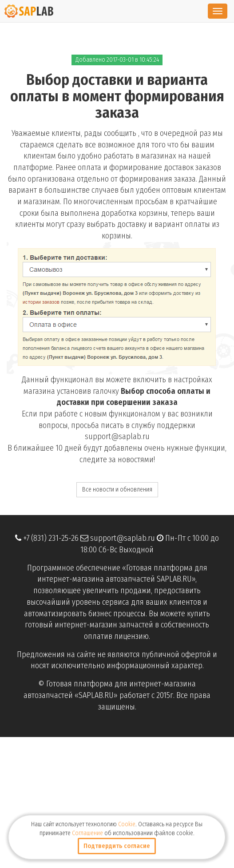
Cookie (127, 824)
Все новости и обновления (117, 489)
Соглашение (87, 833)
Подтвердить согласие (117, 846)
